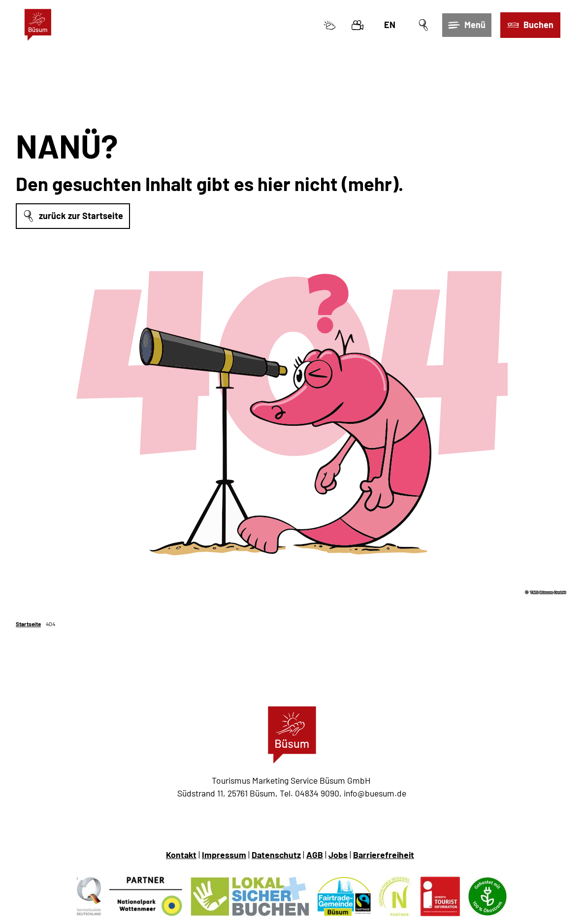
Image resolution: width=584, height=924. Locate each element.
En (390, 25)
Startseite (28, 624)
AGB (315, 855)
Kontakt (181, 855)
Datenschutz (276, 855)
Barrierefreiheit (384, 855)
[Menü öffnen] (467, 25)
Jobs (338, 855)
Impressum (224, 855)
